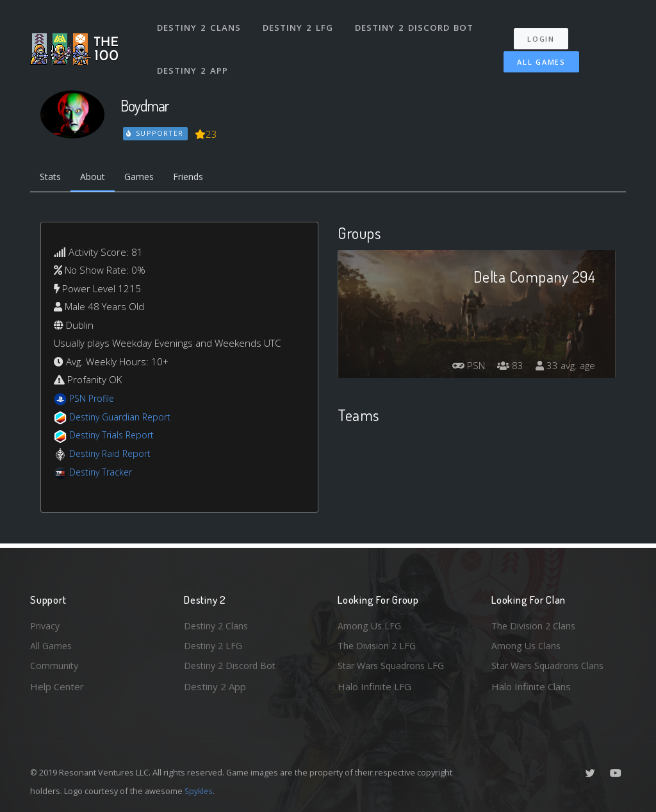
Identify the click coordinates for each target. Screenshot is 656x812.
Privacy (46, 624)
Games (146, 178)
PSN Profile (94, 400)
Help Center (57, 686)
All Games (538, 55)
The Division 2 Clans (535, 624)
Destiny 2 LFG (299, 24)
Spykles (200, 791)
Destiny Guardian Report (123, 418)
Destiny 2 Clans (200, 24)
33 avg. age (564, 367)
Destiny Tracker (103, 473)
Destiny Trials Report (114, 436)
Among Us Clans (527, 645)
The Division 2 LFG (379, 645)
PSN (463, 367)
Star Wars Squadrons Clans (551, 665)
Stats (52, 178)
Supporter (156, 133)
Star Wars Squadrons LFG (394, 665)
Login (544, 32)
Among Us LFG (370, 624)
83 (507, 367)
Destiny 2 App (193, 60)
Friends (199, 178)
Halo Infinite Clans (531, 686)
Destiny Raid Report (112, 454)
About (97, 178)
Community (55, 665)
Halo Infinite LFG (374, 686)
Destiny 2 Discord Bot (415, 24)
